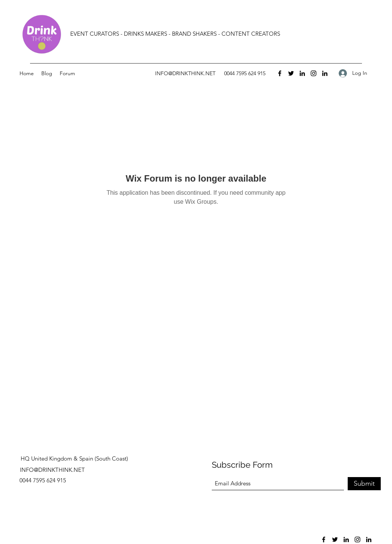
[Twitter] (291, 73)
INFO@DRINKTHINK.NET (185, 73)
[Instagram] (314, 73)
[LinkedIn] (302, 73)
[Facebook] (280, 73)
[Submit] (364, 484)
